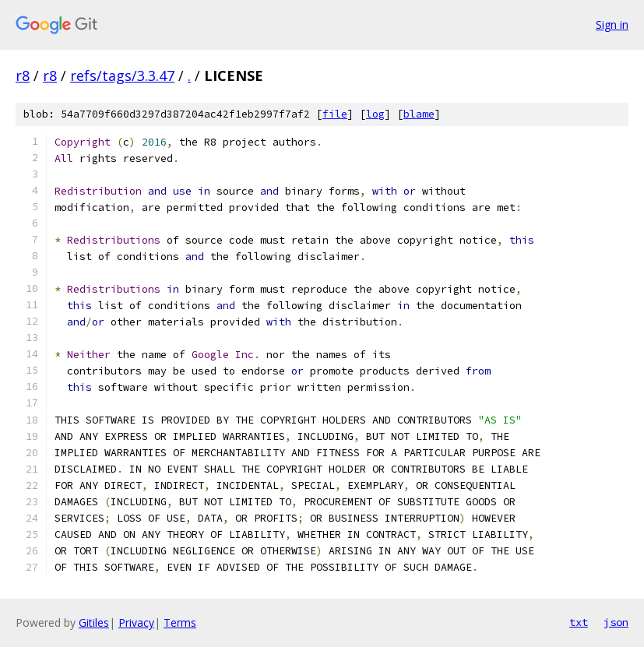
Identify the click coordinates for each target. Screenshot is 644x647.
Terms (180, 622)
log (375, 114)
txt (579, 622)
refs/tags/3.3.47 (122, 76)
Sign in (612, 25)
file (335, 114)
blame (419, 114)
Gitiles (94, 622)
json (616, 622)
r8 (23, 76)
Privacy (136, 622)
